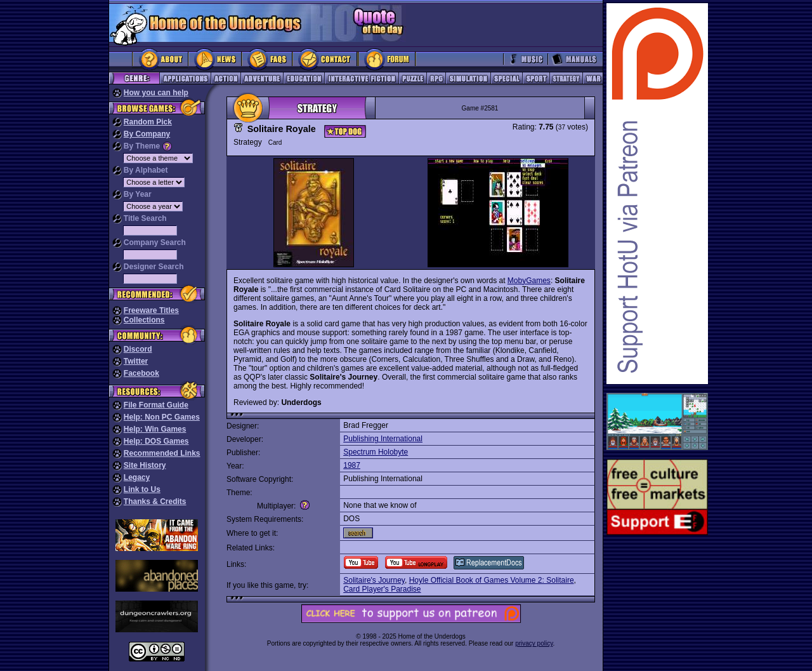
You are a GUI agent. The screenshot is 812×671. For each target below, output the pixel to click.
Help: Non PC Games (162, 417)
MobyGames (529, 281)
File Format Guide (156, 405)
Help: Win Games (155, 429)
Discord (138, 349)
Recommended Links (162, 453)
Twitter (136, 361)
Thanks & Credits (155, 502)
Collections (144, 320)
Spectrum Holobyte (376, 452)
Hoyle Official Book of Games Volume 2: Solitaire (492, 580)
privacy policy (534, 643)
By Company (147, 134)
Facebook (141, 373)
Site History (145, 465)
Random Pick (148, 122)
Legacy (137, 477)
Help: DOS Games (156, 441)
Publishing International (383, 439)
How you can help (156, 93)
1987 (352, 465)
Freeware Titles (151, 310)
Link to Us (142, 489)
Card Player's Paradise (382, 589)
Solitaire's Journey (374, 580)
